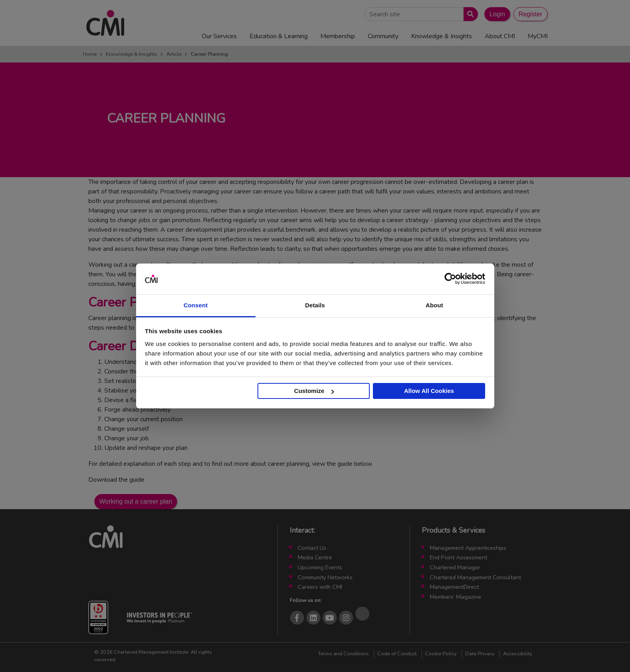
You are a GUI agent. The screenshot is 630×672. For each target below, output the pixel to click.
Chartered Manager (455, 567)
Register (531, 14)
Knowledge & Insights (132, 54)
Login (497, 14)
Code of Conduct (397, 654)
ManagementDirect (454, 587)
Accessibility (518, 654)
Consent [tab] (196, 305)
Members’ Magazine (455, 597)
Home (90, 54)
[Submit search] (469, 14)
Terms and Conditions (343, 654)
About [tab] (435, 305)
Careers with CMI (320, 587)
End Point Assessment (458, 557)
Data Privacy (480, 654)
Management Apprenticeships (468, 548)
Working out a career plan (136, 501)
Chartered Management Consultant (475, 577)
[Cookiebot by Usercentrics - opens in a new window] (450, 279)
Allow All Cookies (429, 391)
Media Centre (315, 557)
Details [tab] (315, 305)
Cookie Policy (441, 654)
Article (174, 54)
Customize (314, 391)
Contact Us (312, 548)
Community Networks (325, 577)
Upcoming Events (320, 567)
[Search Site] (414, 14)
